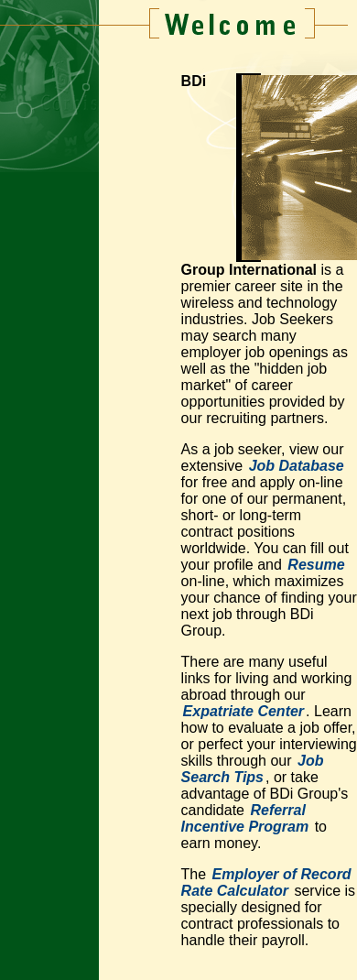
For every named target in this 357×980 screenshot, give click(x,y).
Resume (316, 565)
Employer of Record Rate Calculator (266, 882)
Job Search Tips (253, 769)
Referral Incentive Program (245, 818)
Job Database (297, 466)
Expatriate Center (244, 711)
